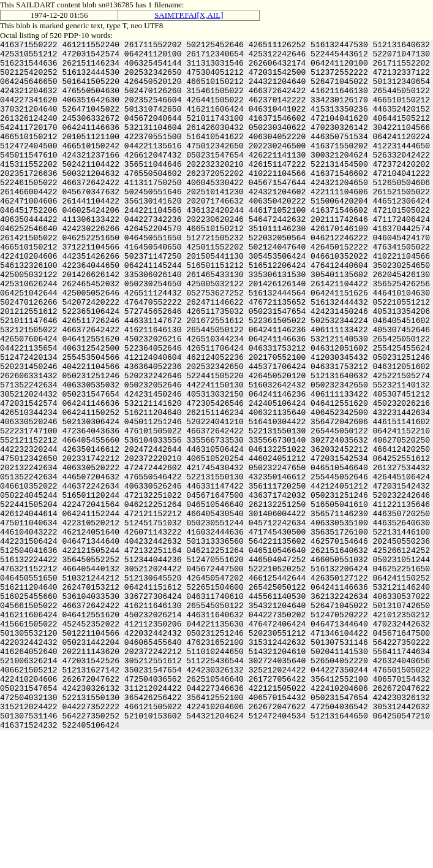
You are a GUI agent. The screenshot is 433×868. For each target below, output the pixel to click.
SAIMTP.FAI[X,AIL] (189, 15)
